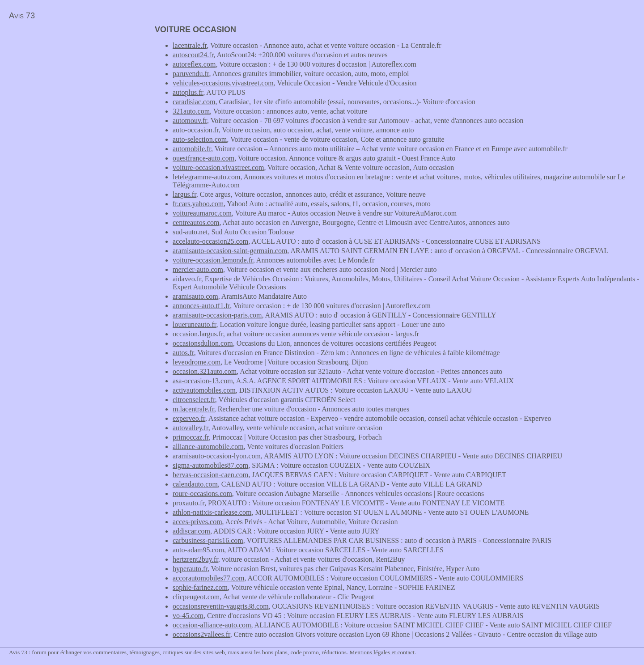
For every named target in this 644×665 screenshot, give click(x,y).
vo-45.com (188, 616)
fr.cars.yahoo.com (198, 204)
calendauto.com (195, 484)
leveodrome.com (197, 362)
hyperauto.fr (190, 569)
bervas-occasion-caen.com (210, 475)
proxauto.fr (189, 503)
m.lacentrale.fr (193, 409)
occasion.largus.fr (198, 334)
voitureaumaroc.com (202, 213)
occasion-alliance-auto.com (212, 625)
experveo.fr (189, 418)
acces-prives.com (197, 522)
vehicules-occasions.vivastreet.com (223, 83)
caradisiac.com (194, 102)
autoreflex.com (194, 64)
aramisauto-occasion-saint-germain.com (230, 251)
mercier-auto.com (198, 269)
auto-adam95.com (198, 550)
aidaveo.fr (187, 279)
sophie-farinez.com (200, 587)
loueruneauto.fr (195, 324)
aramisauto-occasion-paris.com (217, 315)
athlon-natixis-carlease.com (212, 512)
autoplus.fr (188, 92)
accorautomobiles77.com (208, 578)
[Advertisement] (75, 88)
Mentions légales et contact (382, 652)
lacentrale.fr (190, 45)
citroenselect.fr (194, 400)
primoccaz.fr (191, 437)
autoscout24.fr (193, 55)
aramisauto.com (195, 296)
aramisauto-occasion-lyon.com (217, 456)
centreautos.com (196, 222)
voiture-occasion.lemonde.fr (213, 260)
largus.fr (184, 194)
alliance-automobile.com (208, 447)
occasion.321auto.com (205, 371)
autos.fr (183, 353)
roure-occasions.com (202, 493)
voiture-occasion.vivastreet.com (218, 167)
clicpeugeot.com (196, 597)
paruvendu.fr (191, 74)
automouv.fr (190, 121)
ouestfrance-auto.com (203, 158)
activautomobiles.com (204, 390)
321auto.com (191, 111)
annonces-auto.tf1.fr (201, 306)
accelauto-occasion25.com (210, 241)
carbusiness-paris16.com (208, 540)
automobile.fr (192, 149)
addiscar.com (191, 531)
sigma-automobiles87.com (210, 465)
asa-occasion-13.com (203, 381)
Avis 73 (22, 16)
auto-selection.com (200, 139)
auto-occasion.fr (196, 130)
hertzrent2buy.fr (195, 559)
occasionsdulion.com (203, 343)
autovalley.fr (191, 428)
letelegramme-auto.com (206, 177)
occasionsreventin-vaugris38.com (221, 606)
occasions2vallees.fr (201, 634)
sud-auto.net (190, 232)
